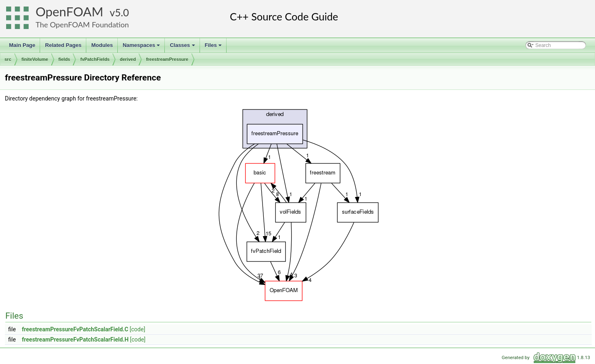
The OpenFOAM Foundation (82, 25)
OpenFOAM (70, 12)
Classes (183, 47)
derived (128, 59)
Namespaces (142, 47)
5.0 (122, 12)
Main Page (22, 45)
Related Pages (63, 45)
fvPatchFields (95, 59)
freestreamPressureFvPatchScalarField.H (75, 339)
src (8, 59)
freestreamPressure (167, 59)
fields (64, 59)
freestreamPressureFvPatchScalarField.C (75, 329)
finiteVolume (35, 59)
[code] (137, 329)
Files (214, 47)
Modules (102, 45)
